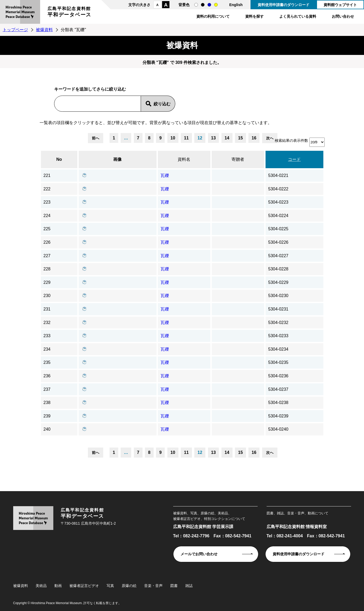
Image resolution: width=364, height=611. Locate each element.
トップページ (15, 30)
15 (240, 138)
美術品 (41, 586)
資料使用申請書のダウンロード (283, 5)
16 (254, 138)
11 (186, 138)
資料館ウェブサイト (340, 5)
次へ (270, 138)
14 (227, 138)
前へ (96, 138)
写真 (110, 586)
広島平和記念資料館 (69, 13)
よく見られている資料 (298, 16)
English (236, 5)
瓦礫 (165, 175)
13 (214, 138)
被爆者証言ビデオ (84, 586)
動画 (58, 586)
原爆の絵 (129, 586)
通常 (196, 5)
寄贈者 (238, 159)
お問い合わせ (343, 16)
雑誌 (189, 586)
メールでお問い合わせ (199, 554)
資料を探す (254, 16)
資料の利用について (213, 16)
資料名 (184, 159)
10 (173, 138)
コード (294, 159)
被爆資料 (44, 30)
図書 (174, 586)
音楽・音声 (153, 586)
